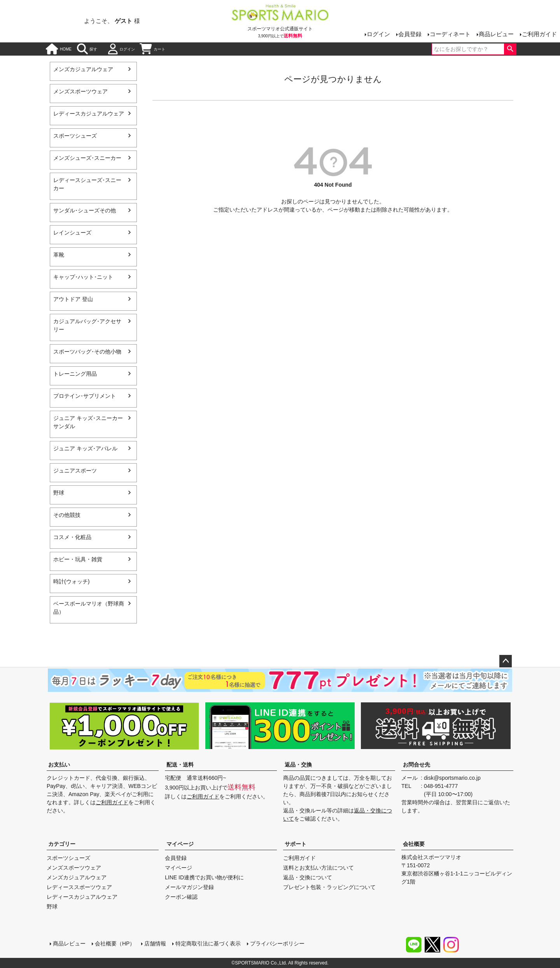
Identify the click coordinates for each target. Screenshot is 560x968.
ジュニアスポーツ (75, 471)
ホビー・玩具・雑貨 (78, 559)
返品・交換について (308, 877)
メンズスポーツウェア (80, 91)
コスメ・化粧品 (72, 537)
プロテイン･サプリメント (85, 396)
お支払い (59, 765)
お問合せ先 (416, 765)
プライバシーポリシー (277, 943)
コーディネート (450, 34)
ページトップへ (506, 661)
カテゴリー (62, 844)
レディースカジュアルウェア (89, 114)
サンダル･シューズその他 (85, 210)
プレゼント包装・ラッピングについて (329, 887)
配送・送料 (180, 765)
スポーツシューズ (75, 136)
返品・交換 (298, 765)
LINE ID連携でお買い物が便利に (204, 877)
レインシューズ (72, 233)
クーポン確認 (181, 897)
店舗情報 (155, 943)
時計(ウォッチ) (71, 581)
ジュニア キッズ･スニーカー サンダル (88, 422)
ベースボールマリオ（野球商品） (89, 608)
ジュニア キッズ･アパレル (85, 448)
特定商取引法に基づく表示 (208, 943)
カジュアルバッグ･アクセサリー (87, 325)
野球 (59, 493)
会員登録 (410, 34)
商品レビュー (496, 34)
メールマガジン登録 (189, 887)
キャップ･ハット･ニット (83, 277)
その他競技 (67, 515)
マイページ (180, 844)
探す (87, 49)
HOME (59, 49)
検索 (510, 49)
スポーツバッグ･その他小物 (87, 352)
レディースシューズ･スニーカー (87, 184)
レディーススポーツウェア (79, 887)
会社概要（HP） (115, 943)
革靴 (59, 255)
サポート (296, 844)
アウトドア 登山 (73, 299)
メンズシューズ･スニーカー (87, 158)
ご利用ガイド (539, 34)
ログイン (378, 34)
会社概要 (414, 844)
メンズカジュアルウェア (83, 69)
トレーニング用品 (75, 374)
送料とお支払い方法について (318, 868)
